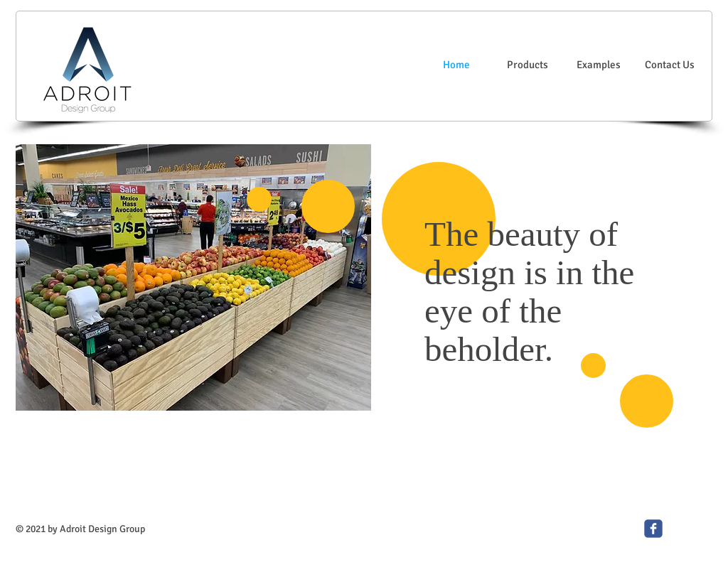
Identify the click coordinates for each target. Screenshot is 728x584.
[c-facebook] (653, 529)
